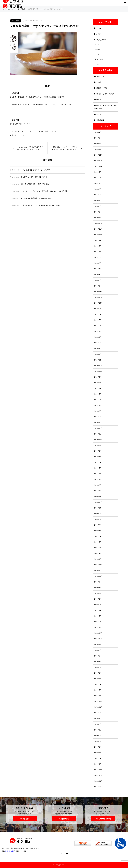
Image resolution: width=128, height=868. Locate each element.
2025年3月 (98, 206)
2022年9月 (98, 377)
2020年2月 (98, 553)
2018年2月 (98, 690)
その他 (97, 50)
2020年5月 (98, 536)
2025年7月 (98, 183)
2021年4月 (98, 474)
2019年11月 (98, 571)
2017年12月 (98, 701)
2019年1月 (98, 627)
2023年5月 (98, 331)
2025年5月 (98, 195)
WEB (97, 45)
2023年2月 (98, 349)
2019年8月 (98, 588)
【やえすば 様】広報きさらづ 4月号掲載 (35, 170)
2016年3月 (98, 758)
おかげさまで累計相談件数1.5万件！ (34, 177)
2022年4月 (98, 405)
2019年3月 (98, 616)
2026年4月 (98, 132)
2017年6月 (98, 724)
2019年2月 (98, 622)
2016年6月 (98, 741)
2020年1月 (98, 559)
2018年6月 (98, 667)
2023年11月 (98, 297)
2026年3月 (98, 138)
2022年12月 (98, 360)
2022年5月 (98, 400)
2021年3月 (98, 479)
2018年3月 (98, 684)
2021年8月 (98, 451)
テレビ (97, 54)
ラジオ (97, 64)
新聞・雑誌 (99, 59)
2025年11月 (98, 161)
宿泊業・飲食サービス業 (105, 94)
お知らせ (100, 34)
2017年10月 (98, 707)
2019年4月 (98, 610)
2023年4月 (98, 337)
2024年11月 (98, 229)
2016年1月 (98, 764)
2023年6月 (98, 326)
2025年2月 (98, 212)
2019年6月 (98, 599)
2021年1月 (98, 491)
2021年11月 (98, 434)
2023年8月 (98, 314)
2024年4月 (98, 269)
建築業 (99, 100)
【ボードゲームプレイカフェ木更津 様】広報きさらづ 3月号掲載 (44, 191)
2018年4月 (98, 679)
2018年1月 (98, 696)
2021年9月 (98, 445)
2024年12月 (98, 223)
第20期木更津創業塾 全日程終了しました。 (36, 184)
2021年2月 (98, 485)
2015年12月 (98, 770)
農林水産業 (100, 120)
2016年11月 (98, 730)
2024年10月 (98, 235)
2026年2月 (98, 144)
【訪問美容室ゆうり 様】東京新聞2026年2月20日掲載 (40, 205)
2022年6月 (98, 394)
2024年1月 (98, 286)
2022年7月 (98, 388)
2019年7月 (98, 593)
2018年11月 (98, 639)
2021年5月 (98, 468)
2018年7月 (98, 662)
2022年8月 (98, 383)
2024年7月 (98, 252)
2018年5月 (98, 673)
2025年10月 (98, 166)
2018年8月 (98, 656)
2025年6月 (98, 189)
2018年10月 (98, 645)
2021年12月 (98, 428)
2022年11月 (98, 366)
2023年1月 (98, 354)
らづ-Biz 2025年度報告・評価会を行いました (37, 198)
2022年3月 (98, 411)
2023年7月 (98, 320)
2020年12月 (98, 497)
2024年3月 (98, 275)
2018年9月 (98, 650)
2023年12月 (98, 292)
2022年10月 (98, 371)
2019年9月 (98, 582)
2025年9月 (98, 172)
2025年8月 (98, 178)
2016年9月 (98, 736)
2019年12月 (98, 565)
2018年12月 (98, 633)
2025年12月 (98, 155)
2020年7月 (98, 525)
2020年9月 (98, 514)
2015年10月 (98, 781)
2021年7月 (98, 457)
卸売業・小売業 (102, 88)
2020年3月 (98, 548)
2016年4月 (98, 753)
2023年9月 (98, 309)
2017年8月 (98, 713)
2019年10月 (98, 576)
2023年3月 (98, 343)
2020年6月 (98, 531)
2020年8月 (98, 519)
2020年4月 (98, 542)
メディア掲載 (16, 21)
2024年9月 (98, 240)
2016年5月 (98, 747)
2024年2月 (98, 280)
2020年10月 (98, 508)
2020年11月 (98, 502)
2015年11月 (98, 775)
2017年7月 (98, 719)
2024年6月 (98, 257)
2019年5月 (98, 605)
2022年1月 (98, 423)
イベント (100, 28)
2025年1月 (98, 218)
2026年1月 (98, 149)
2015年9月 (98, 787)
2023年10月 (98, 303)
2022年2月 (98, 417)
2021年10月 (98, 440)
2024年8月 (98, 246)
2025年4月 (98, 201)
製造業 (99, 114)
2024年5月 (98, 263)
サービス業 (100, 76)
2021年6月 (98, 462)
